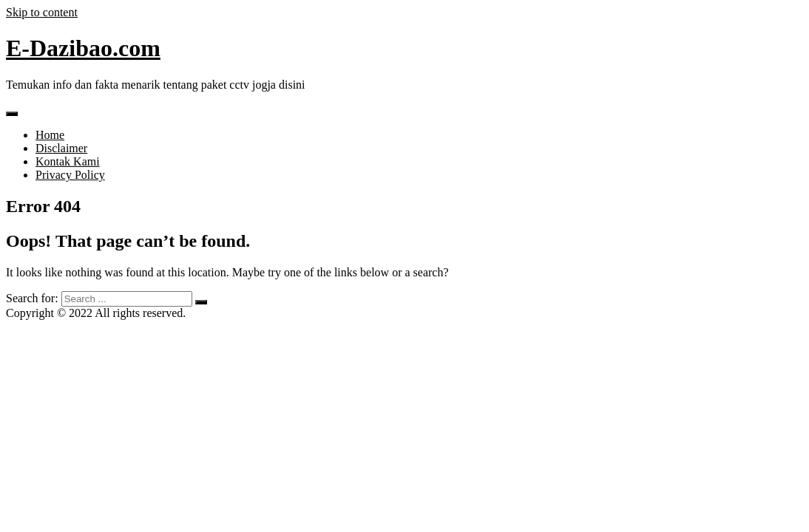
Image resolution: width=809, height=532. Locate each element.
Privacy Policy (70, 175)
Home (50, 135)
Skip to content (42, 12)
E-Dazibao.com (83, 48)
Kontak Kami (68, 161)
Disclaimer (61, 148)
